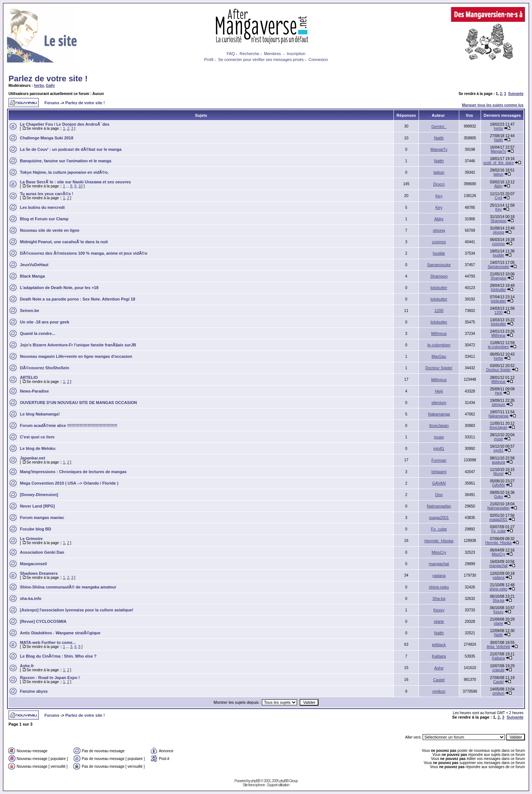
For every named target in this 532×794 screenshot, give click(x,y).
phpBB (255, 781)
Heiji (439, 391)
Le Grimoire (31, 539)
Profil (209, 60)
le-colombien (439, 345)
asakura (498, 462)
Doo (439, 495)
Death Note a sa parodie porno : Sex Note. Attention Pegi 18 (78, 299)
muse (439, 437)
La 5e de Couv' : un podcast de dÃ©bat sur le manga (71, 149)
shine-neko (439, 587)
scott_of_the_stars (498, 163)
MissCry (439, 552)
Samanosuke (439, 265)
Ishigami (439, 472)
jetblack (439, 645)
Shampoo (499, 221)
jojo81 (439, 448)
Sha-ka (439, 598)
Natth (439, 138)
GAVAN (439, 483)
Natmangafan (439, 506)
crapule (499, 670)
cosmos (439, 242)
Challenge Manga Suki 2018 (47, 138)
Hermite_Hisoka (439, 541)
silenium (439, 403)
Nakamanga (439, 414)
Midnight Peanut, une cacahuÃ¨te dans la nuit (64, 242)
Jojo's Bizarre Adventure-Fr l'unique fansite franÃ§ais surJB (78, 345)
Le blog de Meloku (38, 448)
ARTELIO (29, 377)
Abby (499, 186)
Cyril (498, 198)
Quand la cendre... (37, 333)
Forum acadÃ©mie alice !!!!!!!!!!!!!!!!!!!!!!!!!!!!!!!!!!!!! (69, 425)
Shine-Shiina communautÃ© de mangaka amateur (68, 587)
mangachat (439, 564)
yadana (439, 576)
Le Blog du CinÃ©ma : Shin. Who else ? (58, 656)
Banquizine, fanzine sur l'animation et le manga (66, 161)
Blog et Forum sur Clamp (44, 219)
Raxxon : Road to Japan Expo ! (50, 678)
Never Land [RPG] (37, 506)
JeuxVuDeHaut (34, 265)
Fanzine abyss (34, 691)
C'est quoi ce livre (37, 437)
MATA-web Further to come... (48, 642)
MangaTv (439, 149)
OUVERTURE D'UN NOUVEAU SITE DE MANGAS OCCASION (79, 403)
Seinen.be (30, 311)
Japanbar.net (33, 458)
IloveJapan (439, 425)
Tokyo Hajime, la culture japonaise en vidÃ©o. (64, 172)
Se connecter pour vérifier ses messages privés (261, 60)
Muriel (498, 474)
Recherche (249, 54)
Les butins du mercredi (42, 207)
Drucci (439, 184)
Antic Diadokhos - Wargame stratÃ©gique (60, 633)
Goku (498, 497)
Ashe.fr (27, 666)
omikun (439, 691)
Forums (52, 103)
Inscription (296, 54)
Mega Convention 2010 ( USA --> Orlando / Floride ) (69, 483)
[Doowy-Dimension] (39, 495)
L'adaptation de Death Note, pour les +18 (59, 288)
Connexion (318, 60)
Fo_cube (439, 529)
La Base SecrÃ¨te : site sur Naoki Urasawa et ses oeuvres (75, 182)
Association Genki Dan (42, 552)
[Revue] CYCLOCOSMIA (43, 621)
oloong (439, 230)
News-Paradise (34, 391)
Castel (439, 680)
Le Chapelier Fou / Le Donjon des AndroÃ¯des (65, 124)
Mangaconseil (33, 564)
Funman (439, 460)
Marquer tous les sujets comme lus (493, 105)
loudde (439, 253)
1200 (439, 311)
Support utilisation (278, 785)
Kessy (439, 610)
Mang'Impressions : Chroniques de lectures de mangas (73, 472)
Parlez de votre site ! (48, 79)
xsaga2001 (439, 518)
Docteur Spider (439, 368)
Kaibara (439, 656)
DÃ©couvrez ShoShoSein (45, 368)
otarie (439, 621)
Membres (273, 54)
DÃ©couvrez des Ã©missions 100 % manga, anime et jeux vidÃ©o (84, 253)
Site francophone (254, 785)
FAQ (231, 54)
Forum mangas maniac (42, 518)
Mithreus (439, 333)
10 (80, 186)
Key (439, 196)
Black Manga (32, 276)
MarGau (439, 356)
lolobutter (439, 288)
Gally (50, 86)
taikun (439, 172)
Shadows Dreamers (39, 573)
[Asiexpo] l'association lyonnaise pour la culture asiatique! (77, 610)
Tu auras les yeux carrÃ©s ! (47, 194)
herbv (39, 86)
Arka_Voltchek (498, 647)
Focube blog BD (35, 529)
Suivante (516, 94)
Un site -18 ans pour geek (45, 322)
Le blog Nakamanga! (40, 414)
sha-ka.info (31, 598)
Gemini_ (439, 126)
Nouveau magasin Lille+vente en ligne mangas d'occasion (76, 356)
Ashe (439, 668)
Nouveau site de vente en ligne (50, 230)
